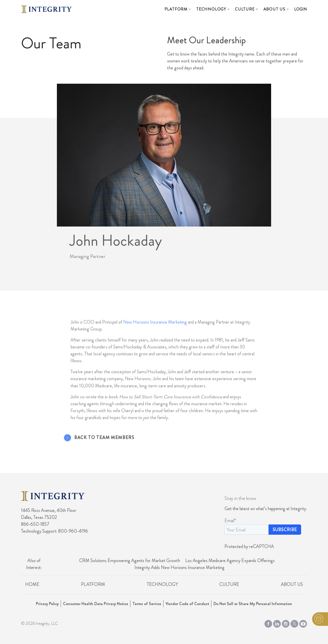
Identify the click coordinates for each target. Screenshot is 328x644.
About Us (274, 9)
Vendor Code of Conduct (187, 604)
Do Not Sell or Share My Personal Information (253, 604)
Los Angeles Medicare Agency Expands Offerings (230, 561)
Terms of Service (147, 604)
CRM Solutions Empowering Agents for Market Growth (130, 561)
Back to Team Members (97, 438)
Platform (176, 9)
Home (32, 584)
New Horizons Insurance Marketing (155, 329)
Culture (245, 9)
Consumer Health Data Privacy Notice (96, 604)
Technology (211, 9)
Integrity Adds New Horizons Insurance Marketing (180, 567)
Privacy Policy (47, 604)
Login (301, 9)
